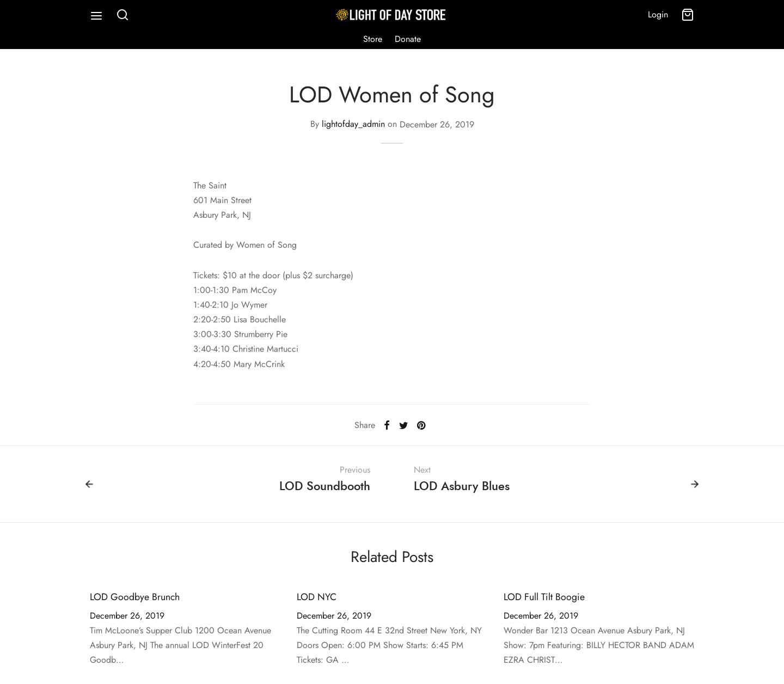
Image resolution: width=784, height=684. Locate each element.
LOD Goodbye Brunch (135, 599)
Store (373, 39)
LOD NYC (317, 599)
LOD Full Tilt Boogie (544, 599)
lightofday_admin (353, 127)
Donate (408, 39)
